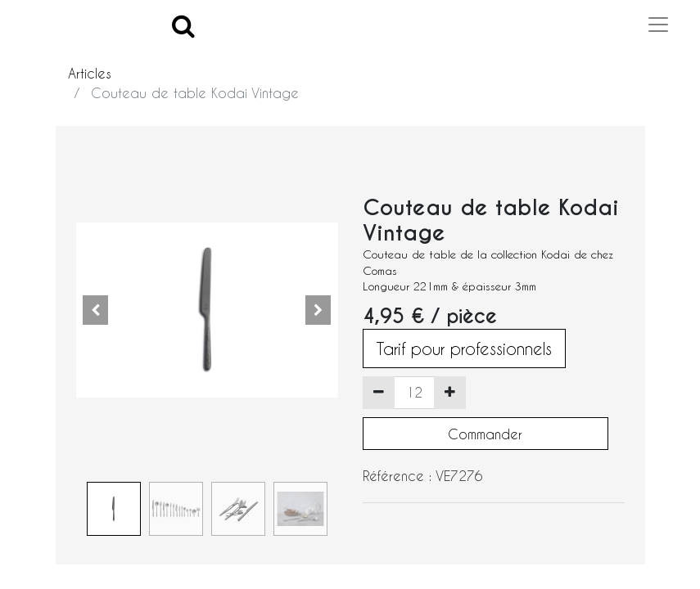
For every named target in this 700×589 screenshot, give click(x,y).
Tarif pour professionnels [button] (464, 348)
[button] (96, 310)
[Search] (183, 25)
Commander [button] (485, 434)
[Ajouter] (450, 393)
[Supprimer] (379, 393)
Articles (90, 73)
